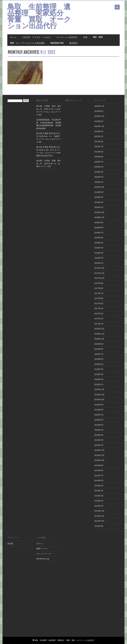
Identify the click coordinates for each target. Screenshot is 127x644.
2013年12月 (99, 511)
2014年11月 (99, 455)
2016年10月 (99, 339)
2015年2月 (99, 440)
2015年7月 (99, 415)
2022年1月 (99, 136)
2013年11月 (99, 516)
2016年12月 (99, 329)
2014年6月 (99, 481)
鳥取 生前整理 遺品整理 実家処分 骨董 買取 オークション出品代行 (39, 17)
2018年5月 (99, 243)
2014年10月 (99, 460)
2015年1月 (99, 445)
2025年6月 (99, 111)
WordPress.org (43, 559)
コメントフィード (44, 554)
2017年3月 (99, 314)
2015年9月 (99, 405)
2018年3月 (99, 253)
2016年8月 (99, 349)
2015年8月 (99, 410)
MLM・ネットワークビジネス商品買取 (27, 43)
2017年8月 (99, 288)
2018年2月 (99, 258)
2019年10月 (99, 187)
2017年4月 (99, 309)
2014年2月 (99, 501)
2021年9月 (99, 142)
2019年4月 (99, 197)
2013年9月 (99, 526)
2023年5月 (99, 131)
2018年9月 (99, 223)
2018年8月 (99, 228)
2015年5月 (99, 425)
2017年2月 (99, 319)
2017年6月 (99, 298)
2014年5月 (99, 486)
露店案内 (73, 43)
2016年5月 (99, 364)
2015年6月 (99, 420)
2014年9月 (99, 465)
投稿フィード (42, 549)
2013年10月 (99, 521)
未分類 (10, 544)
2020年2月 (99, 177)
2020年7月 (99, 162)
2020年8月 (99, 157)
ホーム (13, 37)
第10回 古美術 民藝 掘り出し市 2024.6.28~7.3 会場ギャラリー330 (49, 164)
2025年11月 (99, 106)
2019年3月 (99, 202)
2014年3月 (99, 496)
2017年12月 (99, 268)
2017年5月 (99, 304)
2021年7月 (99, 147)
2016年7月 (99, 354)
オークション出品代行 (67, 37)
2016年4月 (99, 369)
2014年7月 (99, 476)
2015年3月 (99, 435)
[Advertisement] (78, 586)
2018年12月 (99, 212)
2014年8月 (99, 470)
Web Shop (98, 37)
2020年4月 (99, 167)
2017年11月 (99, 273)
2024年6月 (99, 121)
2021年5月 (99, 152)
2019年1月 (99, 207)
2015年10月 (99, 400)
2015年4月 (99, 430)
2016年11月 (99, 334)
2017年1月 (99, 324)
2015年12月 (99, 389)
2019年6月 (99, 192)
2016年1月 (99, 384)
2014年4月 (99, 491)
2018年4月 (99, 248)
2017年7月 (99, 293)
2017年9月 (99, 283)
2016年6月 (99, 359)
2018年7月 (99, 233)
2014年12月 (99, 450)
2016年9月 (99, 344)
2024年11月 (99, 116)
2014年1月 (99, 506)
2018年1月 (99, 263)
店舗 (85, 37)
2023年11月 (99, 126)
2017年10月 (99, 278)
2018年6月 (99, 238)
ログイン (40, 544)
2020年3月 (99, 172)
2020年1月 (99, 182)
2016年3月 (99, 374)
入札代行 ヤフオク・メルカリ (37, 37)
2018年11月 (99, 217)
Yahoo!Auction (57, 43)
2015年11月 (99, 395)
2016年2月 (99, 379)
